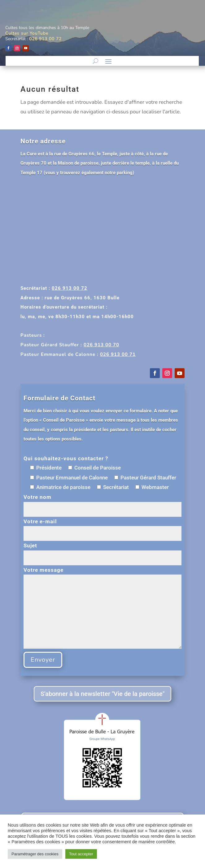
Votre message (102, 609)
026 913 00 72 (45, 39)
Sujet (102, 552)
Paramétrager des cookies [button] (35, 854)
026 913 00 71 (118, 354)
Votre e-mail (102, 527)
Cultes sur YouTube (27, 33)
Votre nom (102, 503)
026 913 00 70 (101, 345)
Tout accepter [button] (81, 854)
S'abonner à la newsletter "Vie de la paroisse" (102, 694)
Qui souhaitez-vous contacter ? (66, 458)
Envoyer (43, 660)
